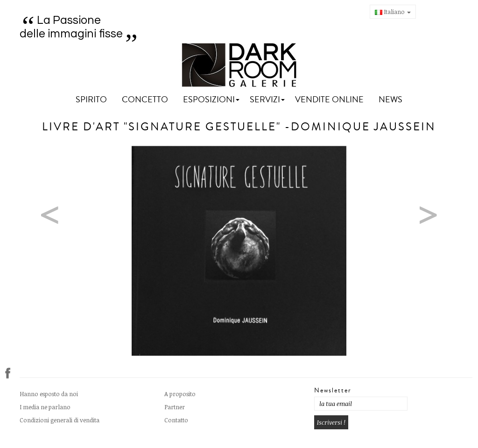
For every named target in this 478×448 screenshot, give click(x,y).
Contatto (176, 420)
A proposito (180, 394)
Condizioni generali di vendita (60, 420)
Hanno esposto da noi (49, 394)
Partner (175, 407)
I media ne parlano (45, 407)
